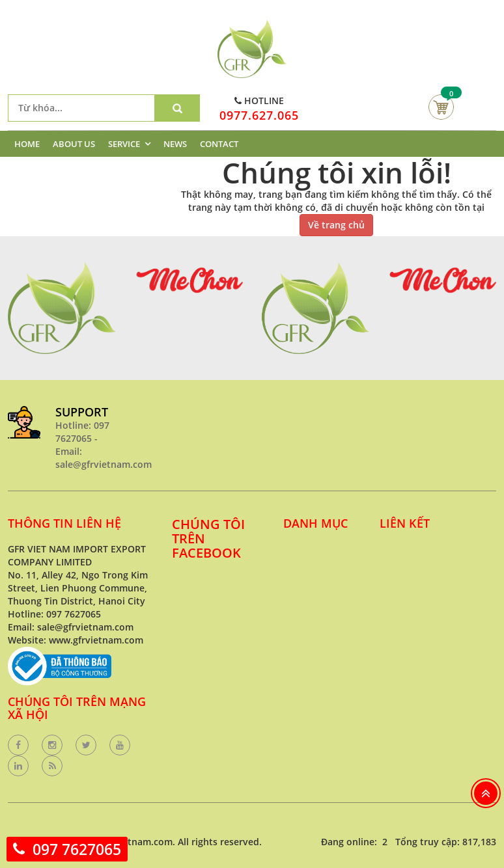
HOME (27, 144)
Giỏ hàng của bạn (441, 107)
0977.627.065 (259, 115)
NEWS (175, 144)
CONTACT (219, 144)
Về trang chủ (336, 225)
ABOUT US (74, 144)
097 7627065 (77, 849)
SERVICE (124, 144)
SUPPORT (82, 412)
